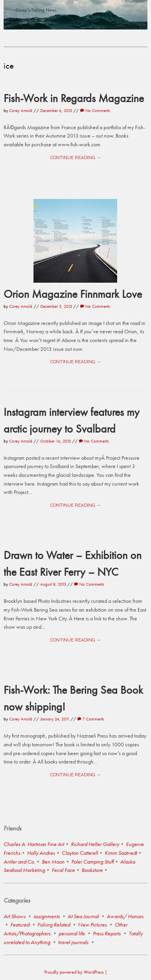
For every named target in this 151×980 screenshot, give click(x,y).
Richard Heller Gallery (95, 844)
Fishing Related (54, 925)
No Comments (95, 110)
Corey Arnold (21, 110)
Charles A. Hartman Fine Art (34, 844)
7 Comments (91, 719)
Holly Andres (41, 853)
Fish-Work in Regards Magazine (74, 98)
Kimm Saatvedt (121, 853)
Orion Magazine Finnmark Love (73, 294)
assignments (47, 916)
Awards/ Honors (125, 916)
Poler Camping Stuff (92, 862)
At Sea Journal (83, 916)
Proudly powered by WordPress (74, 972)
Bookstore (92, 870)
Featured (20, 925)
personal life (72, 933)
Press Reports (107, 933)
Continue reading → (75, 157)
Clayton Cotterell (80, 853)
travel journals (73, 942)
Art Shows (15, 916)
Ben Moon (53, 862)
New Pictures (92, 925)
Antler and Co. (19, 862)
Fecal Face (63, 870)
